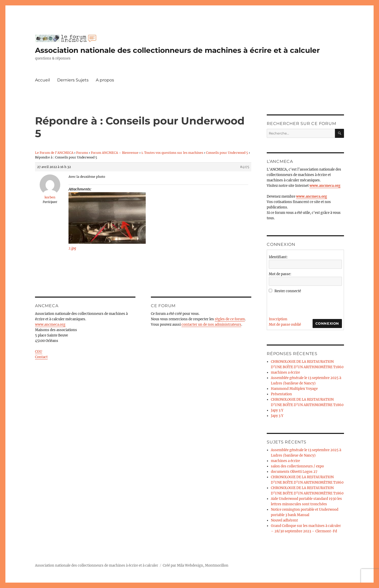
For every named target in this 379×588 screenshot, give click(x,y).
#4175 (245, 167)
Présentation (281, 394)
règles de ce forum (230, 319)
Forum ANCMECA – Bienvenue (115, 153)
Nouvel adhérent (284, 520)
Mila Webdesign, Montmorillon (203, 565)
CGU (39, 352)
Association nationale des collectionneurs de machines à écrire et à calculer (177, 50)
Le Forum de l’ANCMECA (54, 153)
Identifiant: (278, 257)
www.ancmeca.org (50, 325)
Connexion (327, 323)
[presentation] (308, 304)
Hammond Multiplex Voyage (294, 389)
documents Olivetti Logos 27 (294, 472)
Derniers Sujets (73, 80)
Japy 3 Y (277, 410)
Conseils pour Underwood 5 (227, 153)
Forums (82, 153)
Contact (41, 357)
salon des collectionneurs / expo (297, 466)
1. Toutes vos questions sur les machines (172, 153)
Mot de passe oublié (285, 325)
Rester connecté (288, 291)
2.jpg (72, 248)
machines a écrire (285, 372)
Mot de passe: (280, 274)
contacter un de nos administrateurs (211, 325)
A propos (105, 80)
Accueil (42, 80)
